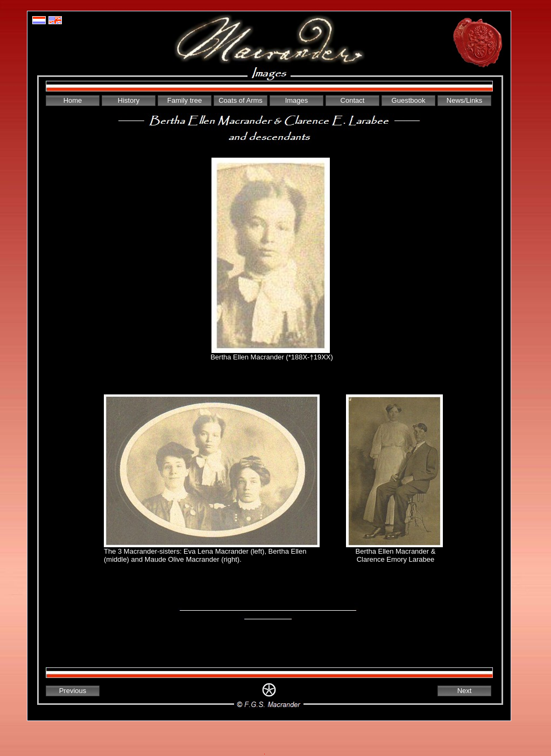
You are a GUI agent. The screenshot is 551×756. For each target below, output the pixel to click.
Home (73, 100)
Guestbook (409, 100)
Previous (73, 691)
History (129, 100)
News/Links (464, 100)
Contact (353, 100)
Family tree (185, 100)
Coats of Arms (241, 100)
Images (297, 100)
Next (465, 691)
